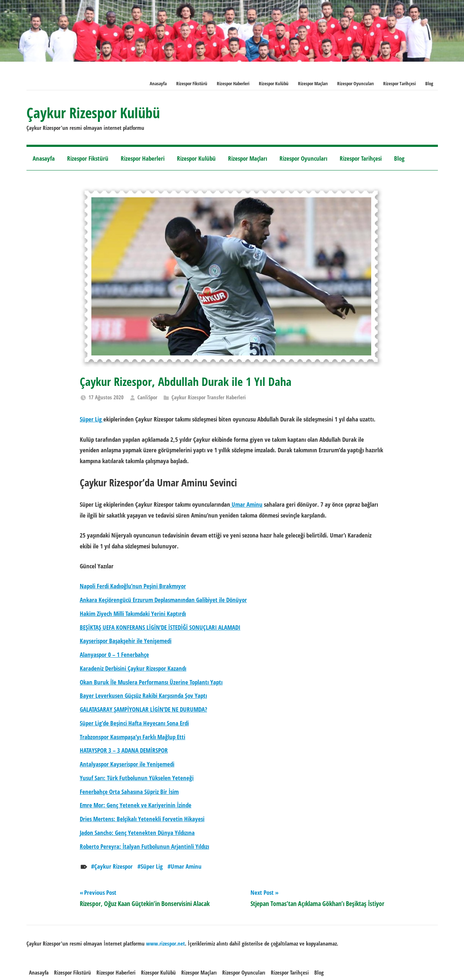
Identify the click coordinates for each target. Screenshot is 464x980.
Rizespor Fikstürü (192, 83)
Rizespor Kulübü (274, 83)
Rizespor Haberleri (233, 83)
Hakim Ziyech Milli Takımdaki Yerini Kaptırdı (133, 613)
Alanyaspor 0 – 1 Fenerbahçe (114, 654)
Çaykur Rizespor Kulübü (93, 113)
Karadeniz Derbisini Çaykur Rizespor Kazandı (133, 668)
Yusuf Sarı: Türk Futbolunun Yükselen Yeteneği (137, 778)
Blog (429, 83)
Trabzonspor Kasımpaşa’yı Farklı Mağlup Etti (132, 737)
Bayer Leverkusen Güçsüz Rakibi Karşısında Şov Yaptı (143, 695)
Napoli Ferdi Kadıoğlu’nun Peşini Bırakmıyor (133, 586)
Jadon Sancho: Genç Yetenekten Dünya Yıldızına (137, 833)
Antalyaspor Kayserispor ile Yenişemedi (127, 764)
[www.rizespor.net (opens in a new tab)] (165, 943)
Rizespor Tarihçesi (399, 83)
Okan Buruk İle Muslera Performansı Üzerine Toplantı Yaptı (151, 682)
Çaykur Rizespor (113, 866)
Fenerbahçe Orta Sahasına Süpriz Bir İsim (129, 792)
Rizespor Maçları (313, 83)
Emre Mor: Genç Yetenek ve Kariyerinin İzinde (136, 805)
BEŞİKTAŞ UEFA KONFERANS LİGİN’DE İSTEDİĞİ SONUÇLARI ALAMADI (160, 627)
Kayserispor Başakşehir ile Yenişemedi (126, 641)
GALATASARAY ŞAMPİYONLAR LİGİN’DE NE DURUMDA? (143, 709)
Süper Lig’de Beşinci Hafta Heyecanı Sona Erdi (134, 723)
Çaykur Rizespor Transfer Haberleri (209, 397)
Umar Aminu (186, 866)
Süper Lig (152, 866)
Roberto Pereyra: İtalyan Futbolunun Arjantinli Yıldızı (144, 846)
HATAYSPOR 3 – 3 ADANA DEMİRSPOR (124, 750)
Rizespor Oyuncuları (355, 83)
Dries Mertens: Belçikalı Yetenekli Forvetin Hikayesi (142, 819)
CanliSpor (147, 397)
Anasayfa (158, 83)
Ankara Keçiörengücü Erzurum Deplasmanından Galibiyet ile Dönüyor (163, 600)
